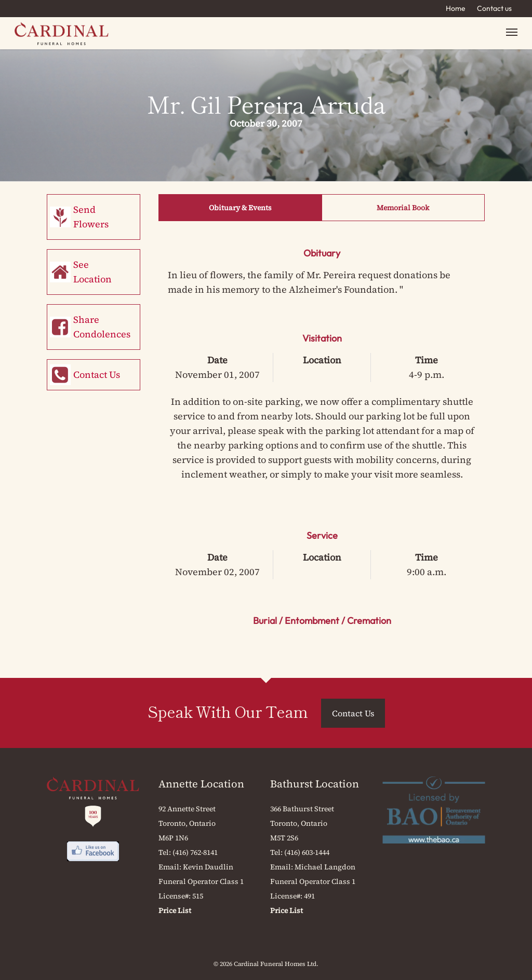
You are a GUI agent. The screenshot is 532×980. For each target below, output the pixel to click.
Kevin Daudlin (208, 867)
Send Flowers (91, 217)
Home (456, 8)
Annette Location (201, 784)
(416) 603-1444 (307, 852)
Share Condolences (102, 327)
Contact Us (97, 375)
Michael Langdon (325, 867)
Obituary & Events (240, 208)
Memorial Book (403, 208)
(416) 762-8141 (195, 852)
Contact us (494, 8)
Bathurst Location (315, 784)
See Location (92, 272)
